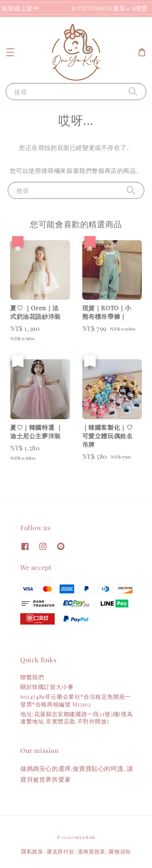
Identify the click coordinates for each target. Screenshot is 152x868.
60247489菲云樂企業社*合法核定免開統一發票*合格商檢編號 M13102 (76, 700)
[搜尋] (133, 91)
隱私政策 (32, 851)
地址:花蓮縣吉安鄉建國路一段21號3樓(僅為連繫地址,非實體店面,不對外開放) (76, 718)
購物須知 (120, 851)
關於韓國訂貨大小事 (47, 687)
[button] (10, 52)
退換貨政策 (92, 851)
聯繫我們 (32, 677)
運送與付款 (61, 851)
